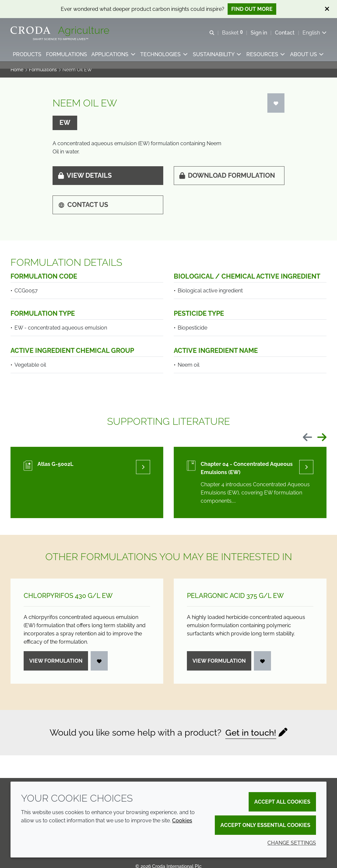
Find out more (252, 9)
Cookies (182, 821)
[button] (27, 58)
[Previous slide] (307, 442)
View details (85, 180)
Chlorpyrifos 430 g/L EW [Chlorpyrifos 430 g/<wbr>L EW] (68, 600)
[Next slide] (322, 442)
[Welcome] (61, 32)
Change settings (292, 843)
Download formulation (227, 180)
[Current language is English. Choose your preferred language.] (315, 34)
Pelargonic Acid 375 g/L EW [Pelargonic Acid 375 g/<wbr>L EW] (235, 600)
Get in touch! (251, 737)
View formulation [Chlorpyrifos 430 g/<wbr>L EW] (56, 665)
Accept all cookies (282, 802)
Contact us (83, 209)
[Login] (276, 108)
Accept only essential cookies (265, 825)
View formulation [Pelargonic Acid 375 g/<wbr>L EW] (219, 665)
